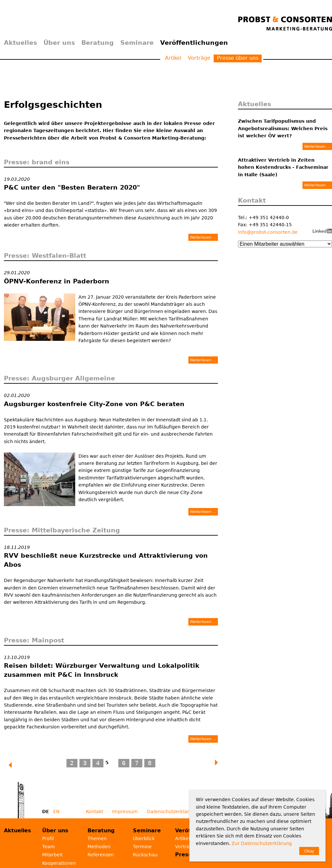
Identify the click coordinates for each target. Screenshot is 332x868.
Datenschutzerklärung (172, 812)
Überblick (144, 838)
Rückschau (145, 855)
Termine (142, 847)
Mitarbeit (52, 855)
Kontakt (95, 812)
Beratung (98, 43)
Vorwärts (217, 763)
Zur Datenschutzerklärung (262, 843)
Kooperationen (59, 863)
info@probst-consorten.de (268, 232)
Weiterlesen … (203, 237)
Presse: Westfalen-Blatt (45, 255)
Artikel (173, 58)
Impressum (125, 812)
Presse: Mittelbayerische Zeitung (62, 530)
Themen (97, 838)
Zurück (14, 765)
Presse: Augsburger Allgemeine (59, 378)
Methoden (99, 847)
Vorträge (199, 58)
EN (56, 812)
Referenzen (101, 855)
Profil (48, 838)
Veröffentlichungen (194, 43)
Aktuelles (20, 43)
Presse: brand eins (37, 162)
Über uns (59, 43)
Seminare (137, 43)
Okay (309, 851)
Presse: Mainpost (34, 640)
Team (48, 847)
